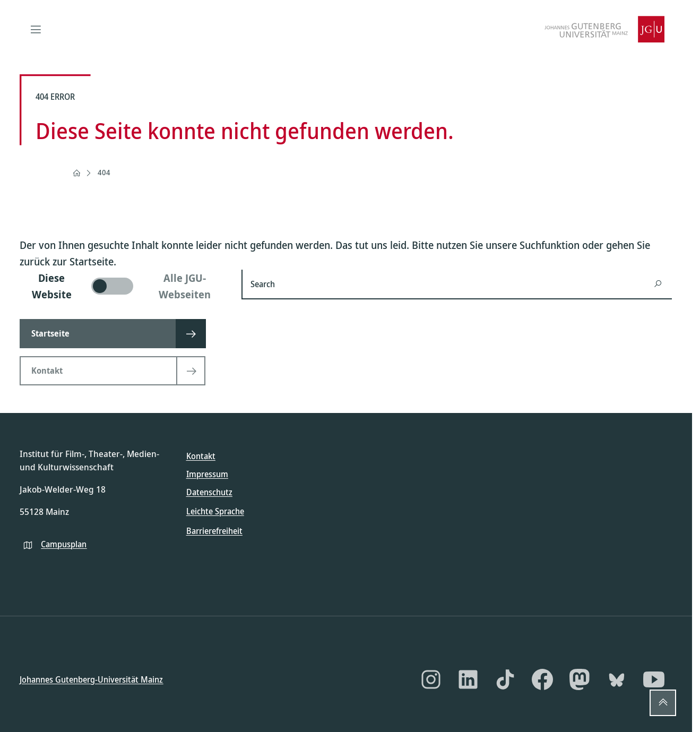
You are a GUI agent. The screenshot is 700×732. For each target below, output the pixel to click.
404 (104, 172)
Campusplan (64, 544)
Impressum (207, 474)
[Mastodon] (580, 679)
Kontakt (201, 456)
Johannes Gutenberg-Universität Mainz (91, 679)
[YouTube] (654, 679)
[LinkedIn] (468, 679)
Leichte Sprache (215, 511)
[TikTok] (505, 679)
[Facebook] (542, 679)
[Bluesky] (617, 679)
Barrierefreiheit (214, 530)
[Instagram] (431, 679)
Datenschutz (209, 492)
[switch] (124, 286)
